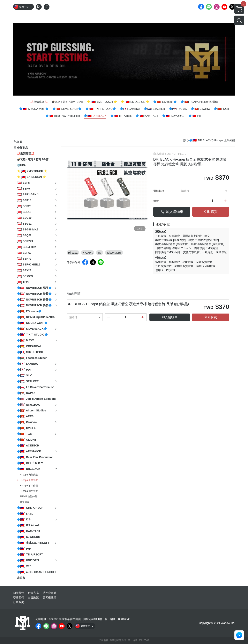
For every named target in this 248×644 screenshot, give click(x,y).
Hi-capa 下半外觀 (29, 486)
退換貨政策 (49, 593)
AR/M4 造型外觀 (28, 496)
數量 (156, 201)
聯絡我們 (19, 597)
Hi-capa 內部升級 (29, 475)
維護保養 (25, 502)
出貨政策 (33, 597)
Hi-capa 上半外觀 (29, 480)
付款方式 (33, 593)
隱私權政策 (49, 597)
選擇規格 (159, 191)
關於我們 (19, 593)
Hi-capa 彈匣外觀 (29, 491)
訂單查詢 (19, 602)
